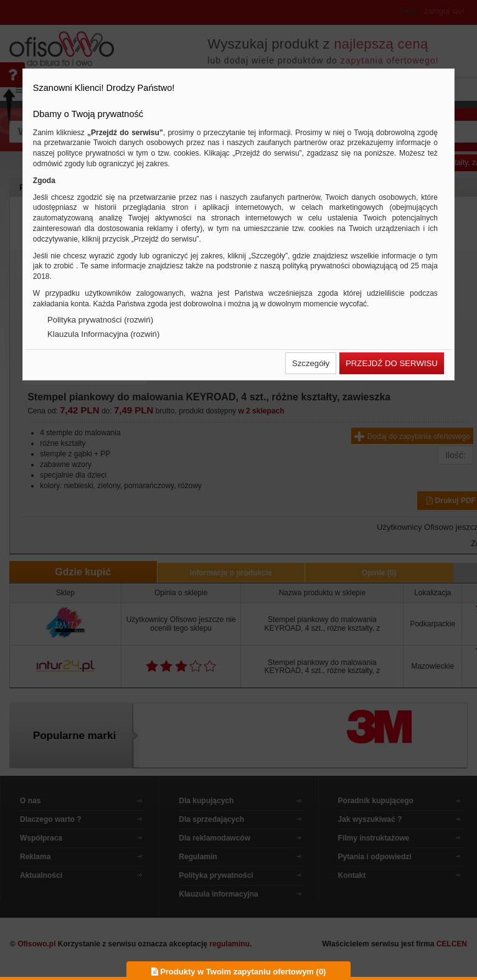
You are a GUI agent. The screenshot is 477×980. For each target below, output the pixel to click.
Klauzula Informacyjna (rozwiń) (103, 334)
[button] (311, 363)
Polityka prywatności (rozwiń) (100, 320)
